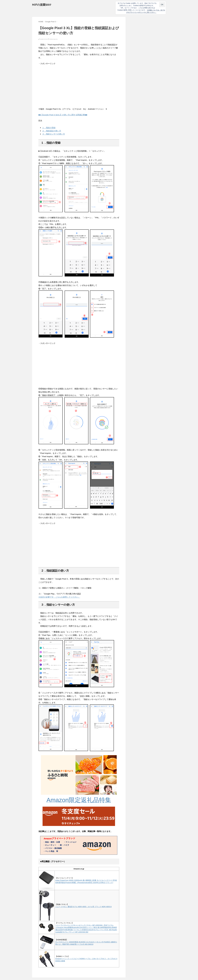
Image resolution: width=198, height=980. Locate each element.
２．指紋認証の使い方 (52, 131)
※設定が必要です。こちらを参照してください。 (59, 597)
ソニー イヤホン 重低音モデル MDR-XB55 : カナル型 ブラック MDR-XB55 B (83, 907)
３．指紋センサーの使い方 (54, 134)
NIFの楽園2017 (42, 5)
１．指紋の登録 (49, 128)
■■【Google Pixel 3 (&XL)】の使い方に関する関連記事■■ (63, 115)
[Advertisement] (60, 86)
